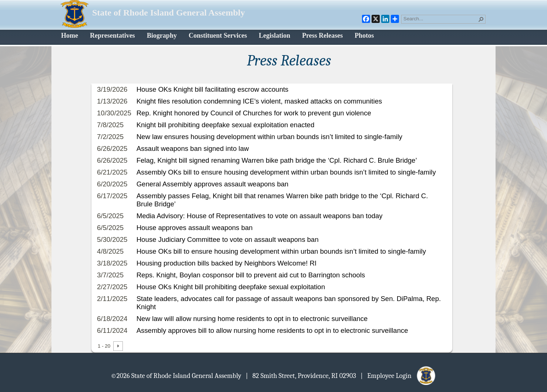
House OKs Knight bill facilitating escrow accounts (213, 89)
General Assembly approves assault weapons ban (213, 184)
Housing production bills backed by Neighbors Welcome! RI (226, 263)
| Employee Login (398, 375)
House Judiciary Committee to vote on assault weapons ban (228, 239)
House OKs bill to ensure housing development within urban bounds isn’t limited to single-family (281, 251)
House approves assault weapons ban (195, 228)
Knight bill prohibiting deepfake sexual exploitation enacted (226, 125)
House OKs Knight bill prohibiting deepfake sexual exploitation (231, 287)
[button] (481, 19)
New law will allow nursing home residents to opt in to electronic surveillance (252, 319)
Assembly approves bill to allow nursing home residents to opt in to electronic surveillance (272, 330)
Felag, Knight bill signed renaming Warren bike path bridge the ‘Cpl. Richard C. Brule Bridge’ (277, 160)
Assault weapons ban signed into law (193, 148)
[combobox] (440, 18)
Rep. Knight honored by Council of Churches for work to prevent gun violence (254, 113)
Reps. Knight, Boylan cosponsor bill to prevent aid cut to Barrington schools (251, 275)
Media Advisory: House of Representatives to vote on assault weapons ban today (260, 216)
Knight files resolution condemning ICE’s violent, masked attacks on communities (259, 101)
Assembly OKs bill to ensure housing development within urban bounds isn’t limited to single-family (286, 172)
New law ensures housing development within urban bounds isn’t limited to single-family (269, 137)
